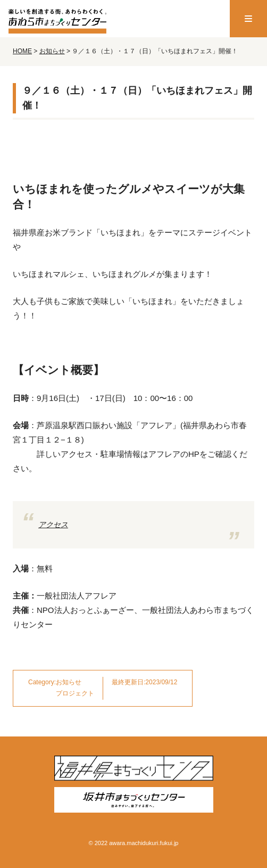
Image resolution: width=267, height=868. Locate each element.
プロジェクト (75, 693)
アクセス (53, 525)
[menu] (248, 19)
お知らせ (69, 682)
